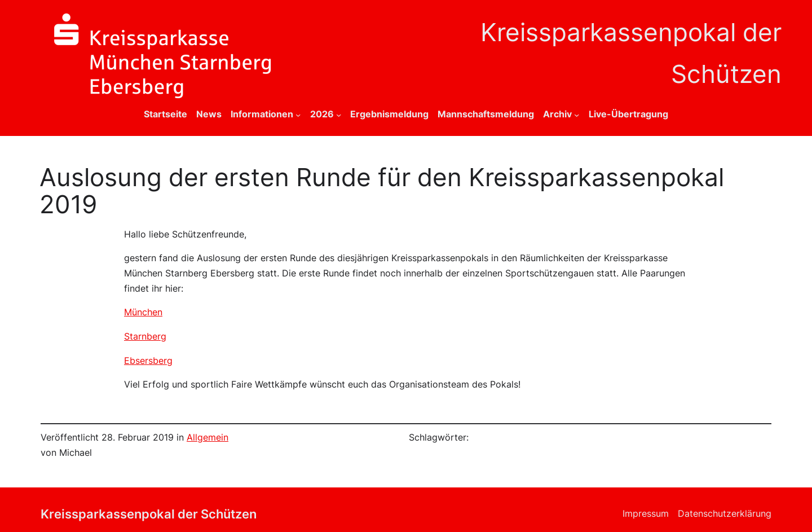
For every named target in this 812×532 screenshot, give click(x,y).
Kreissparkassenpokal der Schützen (149, 514)
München (143, 312)
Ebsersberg (148, 361)
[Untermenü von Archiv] (577, 115)
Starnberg (145, 337)
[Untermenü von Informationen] (298, 115)
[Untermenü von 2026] (339, 115)
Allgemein (208, 438)
